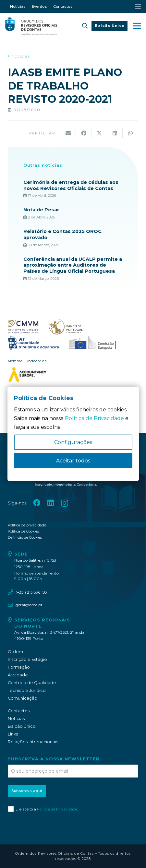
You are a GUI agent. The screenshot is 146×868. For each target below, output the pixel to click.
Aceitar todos (73, 461)
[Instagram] (65, 503)
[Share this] (84, 133)
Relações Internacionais (33, 742)
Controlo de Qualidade (32, 683)
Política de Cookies (23, 531)
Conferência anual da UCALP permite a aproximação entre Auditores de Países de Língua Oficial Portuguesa (73, 265)
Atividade (18, 675)
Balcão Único (22, 726)
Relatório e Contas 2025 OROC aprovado (62, 234)
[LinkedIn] (51, 503)
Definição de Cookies (25, 538)
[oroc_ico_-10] (93, 343)
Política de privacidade (27, 525)
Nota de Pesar (41, 210)
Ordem (15, 652)
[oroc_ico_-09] (33, 343)
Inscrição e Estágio (27, 659)
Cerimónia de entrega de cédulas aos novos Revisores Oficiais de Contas (71, 185)
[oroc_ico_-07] (23, 327)
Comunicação (23, 698)
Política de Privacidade (57, 809)
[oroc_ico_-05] (31, 26)
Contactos (19, 711)
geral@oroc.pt (29, 605)
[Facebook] (37, 503)
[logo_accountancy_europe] (73, 375)
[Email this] (68, 133)
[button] (85, 26)
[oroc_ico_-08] (66, 327)
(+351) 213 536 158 (31, 592)
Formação (19, 667)
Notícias (16, 719)
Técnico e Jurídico (27, 690)
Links (13, 734)
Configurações (73, 442)
